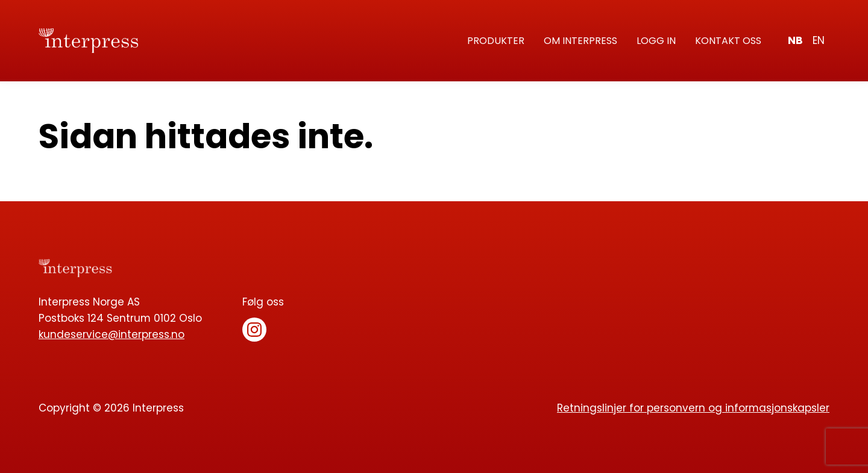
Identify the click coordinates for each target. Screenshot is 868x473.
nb (795, 40)
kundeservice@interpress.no (112, 334)
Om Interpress (580, 41)
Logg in (656, 41)
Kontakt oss (728, 41)
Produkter (496, 41)
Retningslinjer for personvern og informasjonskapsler (693, 408)
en (819, 40)
